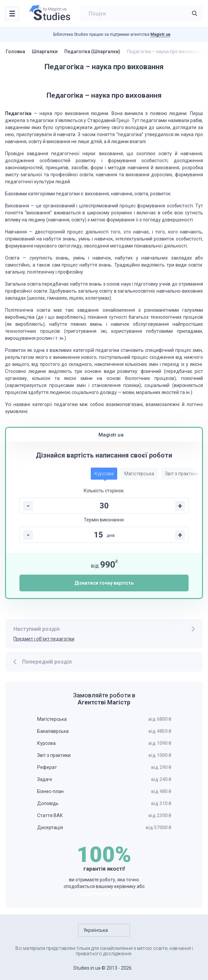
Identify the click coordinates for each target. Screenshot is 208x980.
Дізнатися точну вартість (104, 583)
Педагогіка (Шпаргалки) (92, 52)
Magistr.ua (160, 34)
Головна (15, 52)
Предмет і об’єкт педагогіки (44, 639)
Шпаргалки (45, 52)
